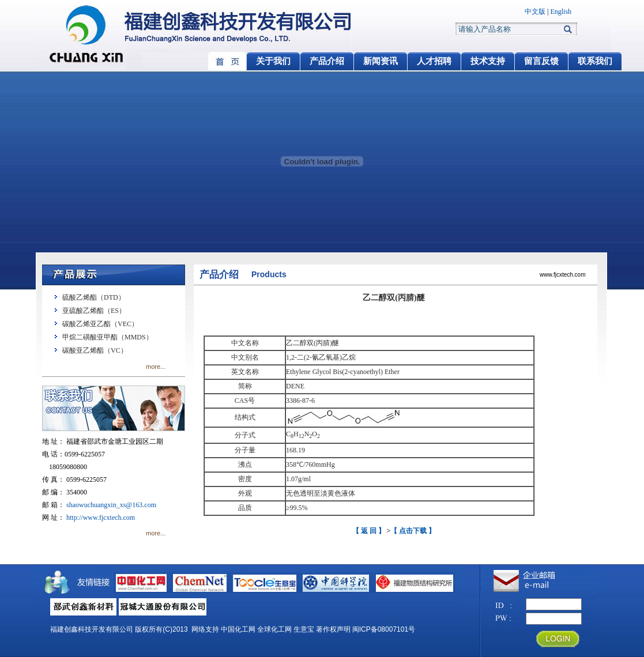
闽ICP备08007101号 (384, 629)
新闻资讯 (381, 61)
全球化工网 (274, 629)
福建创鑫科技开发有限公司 (92, 629)
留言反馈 (541, 61)
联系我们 (595, 61)
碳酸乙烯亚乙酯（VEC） (100, 324)
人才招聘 (434, 61)
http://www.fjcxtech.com (101, 518)
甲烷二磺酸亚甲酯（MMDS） (108, 337)
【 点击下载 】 (413, 531)
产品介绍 (327, 61)
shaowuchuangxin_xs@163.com (111, 505)
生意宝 (304, 629)
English (561, 12)
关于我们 (273, 61)
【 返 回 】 (369, 531)
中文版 (535, 12)
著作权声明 (333, 629)
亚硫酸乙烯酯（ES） (94, 311)
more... (156, 367)
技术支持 (488, 61)
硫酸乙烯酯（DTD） (94, 297)
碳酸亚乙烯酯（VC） (95, 350)
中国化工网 (238, 629)
